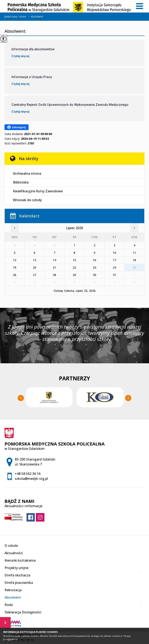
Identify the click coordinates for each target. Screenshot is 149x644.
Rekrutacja (13, 590)
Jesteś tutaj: (12, 17)
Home (23, 17)
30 (95, 275)
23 (95, 267)
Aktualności (14, 553)
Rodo (9, 605)
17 (114, 260)
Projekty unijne (16, 568)
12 (15, 260)
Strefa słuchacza (17, 575)
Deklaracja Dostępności (23, 612)
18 (134, 260)
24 (114, 267)
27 (35, 275)
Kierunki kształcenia (20, 560)
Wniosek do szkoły (27, 200)
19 (15, 267)
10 (114, 253)
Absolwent (35, 17)
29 (74, 275)
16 (95, 260)
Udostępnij (17, 127)
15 (74, 260)
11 (134, 253)
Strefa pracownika (19, 583)
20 (35, 267)
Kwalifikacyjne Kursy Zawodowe (38, 191)
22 (74, 267)
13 (35, 260)
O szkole (11, 546)
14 (54, 260)
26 (15, 275)
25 (134, 267)
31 (114, 275)
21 (54, 267)
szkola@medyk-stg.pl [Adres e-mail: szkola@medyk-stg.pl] (31, 479)
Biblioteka (21, 182)
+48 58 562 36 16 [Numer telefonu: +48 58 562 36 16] (28, 474)
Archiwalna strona (27, 173)
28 (54, 275)
